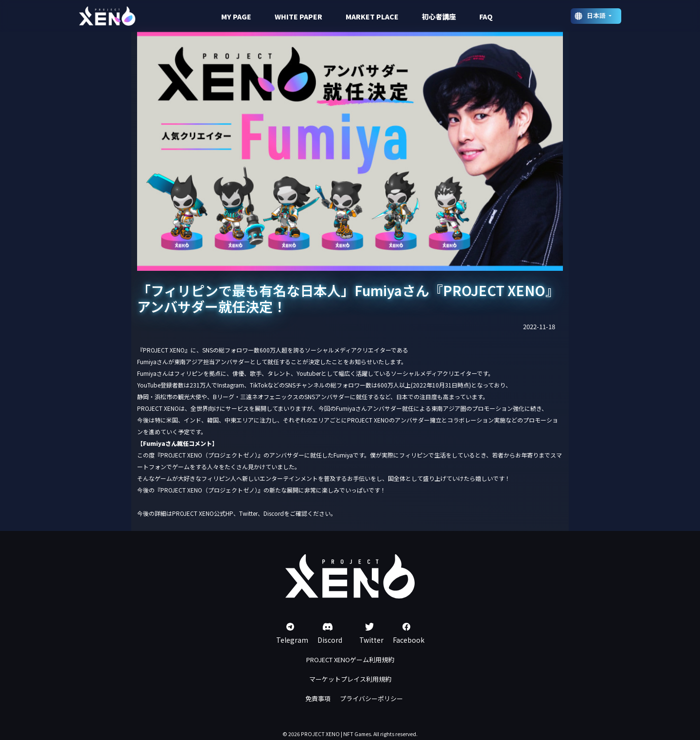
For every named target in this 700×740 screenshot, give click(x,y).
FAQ (486, 17)
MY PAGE (236, 17)
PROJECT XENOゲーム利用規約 (350, 660)
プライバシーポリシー (371, 698)
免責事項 (318, 698)
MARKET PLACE (372, 17)
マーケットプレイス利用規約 (350, 679)
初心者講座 (439, 17)
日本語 (597, 15)
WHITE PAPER (298, 17)
